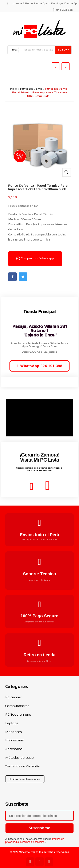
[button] (63, 9)
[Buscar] (39, 50)
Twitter (23, 277)
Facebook (12, 277)
